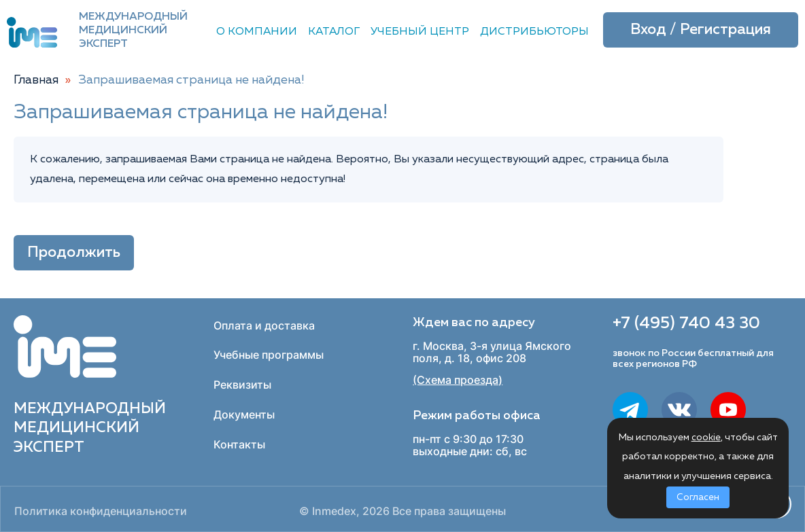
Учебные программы (269, 355)
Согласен (698, 497)
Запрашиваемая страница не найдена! (192, 80)
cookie (706, 438)
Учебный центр (420, 32)
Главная (36, 80)
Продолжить (74, 253)
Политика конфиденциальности (101, 511)
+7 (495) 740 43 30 (686, 323)
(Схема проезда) (458, 380)
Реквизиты (242, 385)
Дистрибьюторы (534, 32)
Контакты (239, 444)
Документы (244, 414)
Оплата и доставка (264, 325)
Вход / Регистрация (701, 30)
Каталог (334, 32)
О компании (257, 32)
